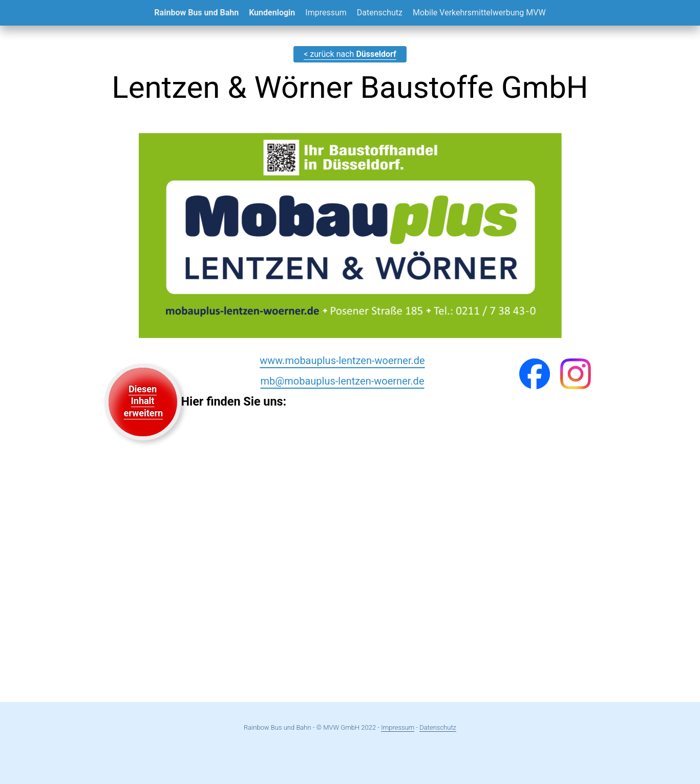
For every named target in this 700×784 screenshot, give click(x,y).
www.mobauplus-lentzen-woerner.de (342, 361)
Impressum (326, 13)
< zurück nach (350, 54)
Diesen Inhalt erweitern (144, 401)
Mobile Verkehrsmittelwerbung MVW (479, 13)
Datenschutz (380, 13)
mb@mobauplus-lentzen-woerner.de (343, 381)
